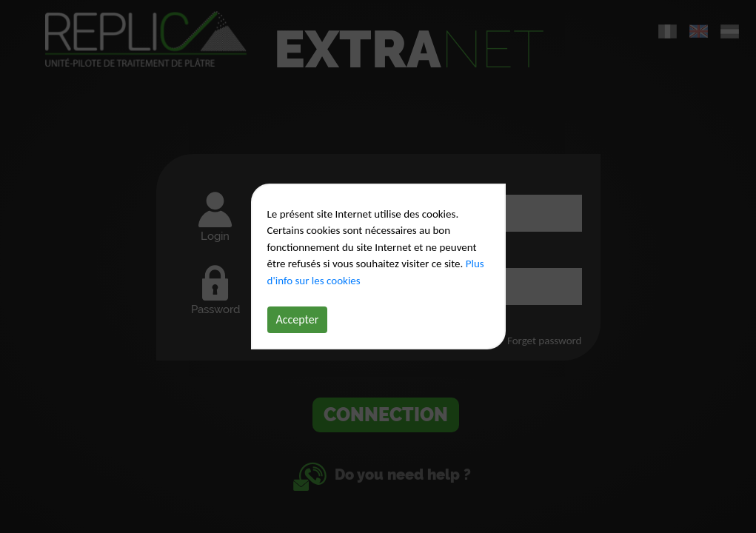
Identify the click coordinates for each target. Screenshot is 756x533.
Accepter (298, 319)
